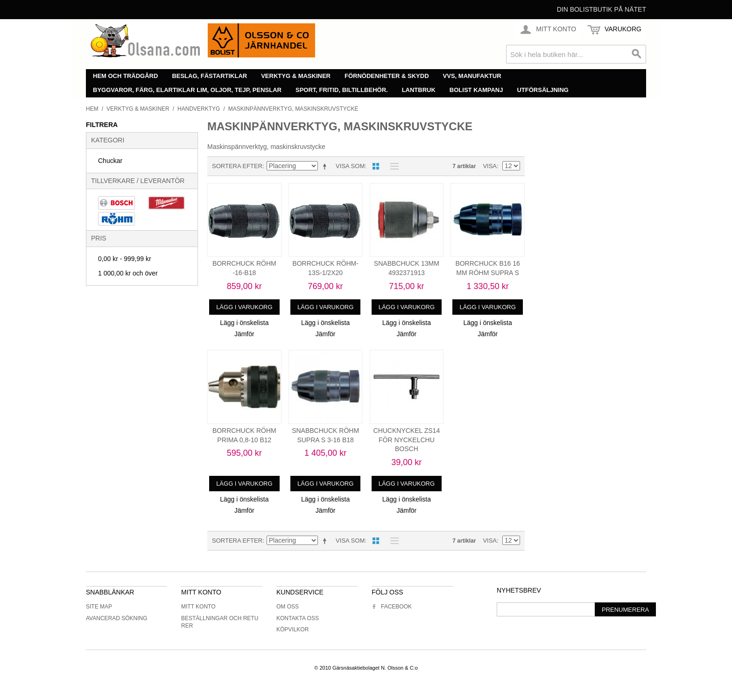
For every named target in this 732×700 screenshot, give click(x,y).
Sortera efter (237, 166)
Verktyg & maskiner (296, 76)
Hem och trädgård (125, 76)
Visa (490, 166)
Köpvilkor (292, 629)
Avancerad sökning (117, 618)
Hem (92, 109)
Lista (392, 166)
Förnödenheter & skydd (387, 76)
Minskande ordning (326, 166)
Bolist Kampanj (476, 90)
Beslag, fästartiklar (209, 76)
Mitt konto (198, 607)
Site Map (99, 607)
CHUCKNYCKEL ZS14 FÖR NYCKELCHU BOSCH (407, 440)
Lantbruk (419, 90)
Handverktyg (199, 109)
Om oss (288, 607)
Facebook (392, 607)
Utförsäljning (543, 90)
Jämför (244, 334)
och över (128, 273)
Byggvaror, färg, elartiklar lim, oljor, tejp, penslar (187, 90)
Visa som (350, 166)
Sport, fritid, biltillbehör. (342, 90)
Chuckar (110, 161)
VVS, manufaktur (472, 76)
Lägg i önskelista (244, 323)
